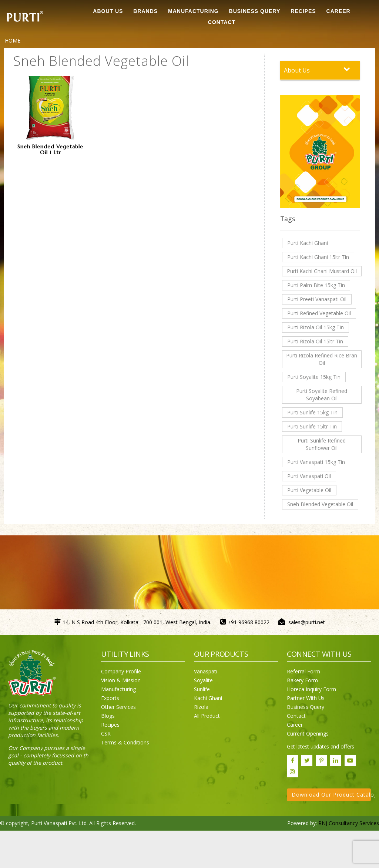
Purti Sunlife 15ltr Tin (312, 426)
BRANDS (145, 11)
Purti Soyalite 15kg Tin (314, 377)
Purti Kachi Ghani (308, 243)
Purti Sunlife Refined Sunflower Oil (322, 444)
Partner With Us (306, 698)
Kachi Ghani (208, 698)
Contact (296, 716)
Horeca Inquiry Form (311, 689)
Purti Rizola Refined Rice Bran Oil (322, 359)
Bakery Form (302, 680)
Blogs (108, 716)
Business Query (255, 11)
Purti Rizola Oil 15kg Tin (316, 327)
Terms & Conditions (125, 742)
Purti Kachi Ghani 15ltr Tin (318, 257)
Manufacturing (118, 689)
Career (295, 725)
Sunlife (202, 689)
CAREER (338, 11)
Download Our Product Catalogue (331, 795)
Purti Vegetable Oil (309, 490)
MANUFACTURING (193, 11)
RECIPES (303, 11)
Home (13, 41)
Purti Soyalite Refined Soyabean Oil (322, 395)
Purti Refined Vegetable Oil (319, 313)
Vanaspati (206, 671)
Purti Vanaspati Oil (309, 476)
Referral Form (303, 671)
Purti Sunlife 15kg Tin (312, 412)
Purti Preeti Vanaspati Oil (317, 299)
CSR (106, 734)
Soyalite (203, 680)
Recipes (110, 725)
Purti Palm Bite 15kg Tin (316, 285)
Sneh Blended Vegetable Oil (320, 504)
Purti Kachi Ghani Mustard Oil (322, 271)
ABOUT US (108, 11)
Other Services (118, 707)
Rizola (201, 707)
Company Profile (121, 671)
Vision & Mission (121, 680)
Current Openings (308, 734)
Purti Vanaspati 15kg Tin (316, 462)
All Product (207, 716)
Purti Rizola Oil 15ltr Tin (315, 341)
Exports (110, 698)
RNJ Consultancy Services (349, 823)
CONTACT (222, 22)
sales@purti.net (307, 622)
